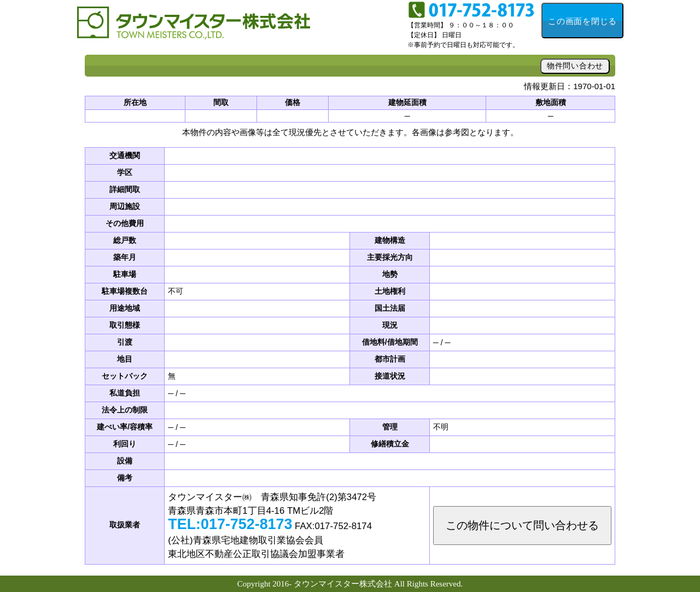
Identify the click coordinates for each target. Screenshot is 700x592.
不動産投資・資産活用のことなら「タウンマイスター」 (197, 27)
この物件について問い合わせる (522, 525)
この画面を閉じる (582, 21)
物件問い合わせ (575, 66)
